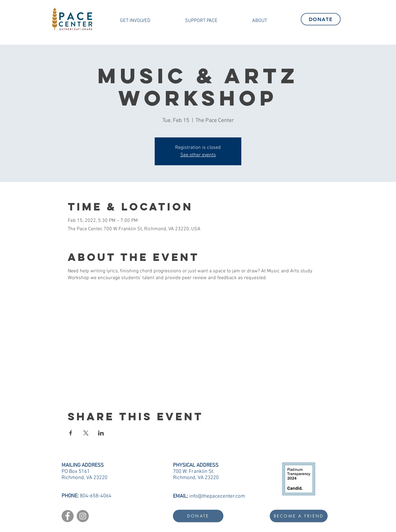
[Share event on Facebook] (71, 433)
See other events (198, 155)
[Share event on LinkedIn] (101, 433)
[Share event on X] (86, 433)
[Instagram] (83, 516)
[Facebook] (68, 516)
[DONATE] (321, 19)
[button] (135, 21)
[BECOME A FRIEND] (299, 516)
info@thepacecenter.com (217, 496)
